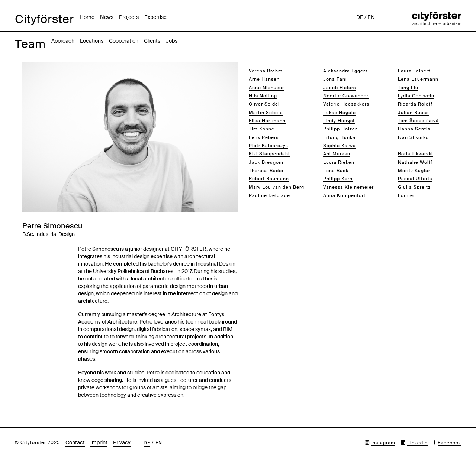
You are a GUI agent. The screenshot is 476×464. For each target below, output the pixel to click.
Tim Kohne (262, 129)
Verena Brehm (266, 71)
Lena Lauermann (418, 79)
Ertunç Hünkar (340, 137)
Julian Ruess (413, 113)
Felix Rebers (264, 137)
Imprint (99, 442)
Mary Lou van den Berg (276, 187)
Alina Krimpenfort (344, 195)
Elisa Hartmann (267, 121)
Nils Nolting (263, 96)
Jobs (172, 41)
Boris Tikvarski (415, 154)
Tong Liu (408, 88)
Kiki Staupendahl (269, 154)
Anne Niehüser (266, 88)
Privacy (122, 442)
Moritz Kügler (414, 171)
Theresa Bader (266, 171)
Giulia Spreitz (414, 187)
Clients (152, 41)
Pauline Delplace (269, 195)
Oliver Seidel (264, 104)
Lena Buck (336, 171)
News (107, 17)
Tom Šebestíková (418, 121)
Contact (75, 442)
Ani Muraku (337, 154)
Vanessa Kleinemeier (348, 187)
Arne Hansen (264, 79)
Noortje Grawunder (346, 96)
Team (30, 44)
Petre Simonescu (419, 146)
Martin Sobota (266, 113)
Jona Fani (335, 79)
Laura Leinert (414, 71)
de (360, 17)
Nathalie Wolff (415, 162)
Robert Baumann (269, 179)
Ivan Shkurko (413, 137)
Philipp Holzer (340, 129)
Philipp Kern (338, 179)
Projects (129, 17)
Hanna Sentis (414, 129)
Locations (92, 41)
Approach (63, 41)
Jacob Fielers (340, 88)
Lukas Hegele (340, 113)
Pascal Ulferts (415, 179)
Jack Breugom (266, 162)
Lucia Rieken (339, 162)
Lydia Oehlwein (416, 96)
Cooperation (124, 41)
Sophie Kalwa (340, 146)
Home (87, 17)
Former (406, 195)
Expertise (155, 17)
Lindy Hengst (339, 121)
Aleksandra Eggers (345, 71)
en (371, 17)
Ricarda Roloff (415, 104)
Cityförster (44, 19)
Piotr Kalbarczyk (268, 146)
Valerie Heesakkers (346, 104)
